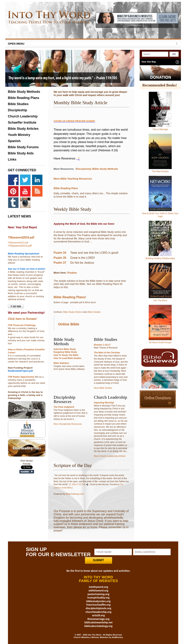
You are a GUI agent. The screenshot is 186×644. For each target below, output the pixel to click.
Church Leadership (23, 116)
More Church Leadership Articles (110, 456)
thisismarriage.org (98, 619)
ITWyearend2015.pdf (18, 243)
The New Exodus (160, 171)
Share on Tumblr (27, 472)
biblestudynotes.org (99, 601)
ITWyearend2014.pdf (20, 246)
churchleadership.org (98, 612)
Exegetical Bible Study (65, 352)
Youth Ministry (19, 135)
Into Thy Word (160, 300)
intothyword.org (98, 587)
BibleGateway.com (75, 494)
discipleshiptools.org (98, 608)
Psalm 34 (60, 253)
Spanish (14, 141)
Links (12, 159)
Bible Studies (94, 312)
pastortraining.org (98, 594)
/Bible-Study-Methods (105, 169)
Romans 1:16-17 (102, 345)
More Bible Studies (103, 388)
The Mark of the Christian (107, 353)
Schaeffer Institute (22, 122)
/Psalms (72, 273)
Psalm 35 (60, 258)
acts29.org (98, 615)
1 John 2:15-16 (77, 484)
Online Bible (69, 324)
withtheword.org (98, 591)
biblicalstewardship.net (98, 622)
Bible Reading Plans (66, 188)
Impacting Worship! (104, 403)
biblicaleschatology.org (98, 626)
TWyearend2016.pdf (21, 237)
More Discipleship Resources (68, 424)
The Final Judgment (64, 407)
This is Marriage (160, 129)
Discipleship (84, 169)
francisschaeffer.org (99, 605)
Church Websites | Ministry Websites (91, 637)
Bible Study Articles (73, 312)
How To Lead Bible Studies (67, 358)
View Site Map (149, 62)
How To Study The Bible (66, 355)
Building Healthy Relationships (160, 258)
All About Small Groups (160, 342)
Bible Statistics (61, 363)
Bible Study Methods (24, 92)
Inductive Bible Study (65, 349)
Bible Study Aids (21, 153)
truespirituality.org (98, 598)
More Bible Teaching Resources (73, 179)
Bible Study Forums (23, 147)
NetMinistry (117, 637)
